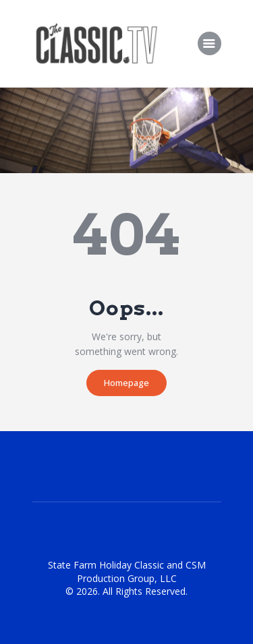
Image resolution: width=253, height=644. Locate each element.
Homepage (126, 383)
